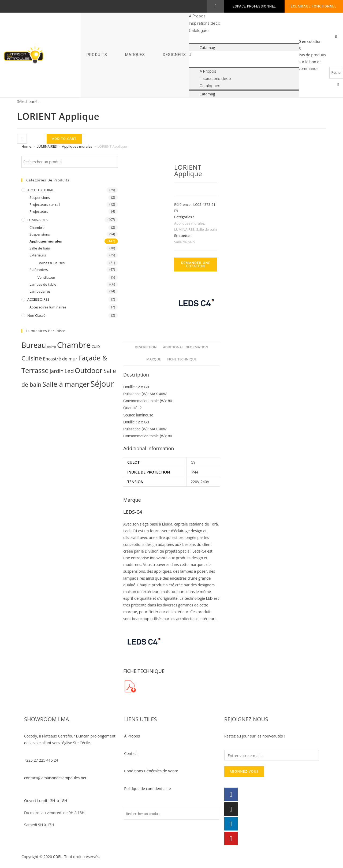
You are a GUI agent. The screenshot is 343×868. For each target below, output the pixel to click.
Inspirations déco (205, 23)
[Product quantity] (22, 139)
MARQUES (135, 55)
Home (26, 146)
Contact (131, 753)
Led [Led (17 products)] (69, 371)
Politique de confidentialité (147, 789)
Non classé (36, 315)
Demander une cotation (196, 264)
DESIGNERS (174, 55)
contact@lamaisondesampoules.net (55, 778)
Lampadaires (40, 291)
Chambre (37, 228)
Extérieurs (38, 255)
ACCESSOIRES (38, 299)
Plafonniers (39, 270)
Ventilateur (46, 277)
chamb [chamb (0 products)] (51, 347)
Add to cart (64, 139)
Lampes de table (43, 284)
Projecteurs (39, 211)
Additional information (186, 347)
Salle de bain (40, 248)
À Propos (197, 16)
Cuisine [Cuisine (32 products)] (32, 358)
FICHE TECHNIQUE (182, 359)
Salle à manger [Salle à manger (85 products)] (66, 384)
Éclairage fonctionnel (314, 6)
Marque (154, 359)
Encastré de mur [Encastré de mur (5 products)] (60, 359)
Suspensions (40, 198)
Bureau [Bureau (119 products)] (34, 345)
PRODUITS (97, 55)
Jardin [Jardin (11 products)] (57, 371)
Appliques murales (77, 146)
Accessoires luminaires (48, 307)
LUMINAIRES (47, 146)
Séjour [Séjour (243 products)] (102, 384)
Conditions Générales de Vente (151, 771)
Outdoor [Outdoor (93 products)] (89, 370)
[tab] (146, 347)
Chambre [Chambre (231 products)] (74, 345)
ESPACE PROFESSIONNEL (254, 6)
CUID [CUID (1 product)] (96, 347)
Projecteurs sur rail (45, 204)
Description (146, 347)
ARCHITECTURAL (41, 190)
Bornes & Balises (51, 263)
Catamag (207, 48)
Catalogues (199, 31)
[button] (244, 54)
